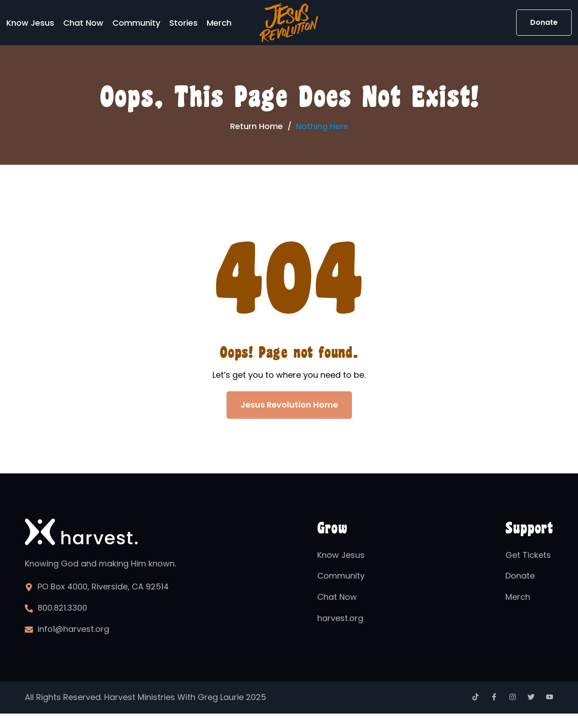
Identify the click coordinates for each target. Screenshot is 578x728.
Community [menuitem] (341, 576)
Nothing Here (322, 126)
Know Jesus (30, 23)
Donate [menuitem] (520, 576)
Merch (219, 23)
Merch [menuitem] (518, 597)
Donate (544, 22)
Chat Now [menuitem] (337, 597)
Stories (183, 23)
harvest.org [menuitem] (340, 618)
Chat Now (83, 23)
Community (136, 23)
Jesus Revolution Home (289, 405)
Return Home (257, 126)
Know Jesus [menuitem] (341, 555)
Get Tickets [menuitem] (528, 555)
